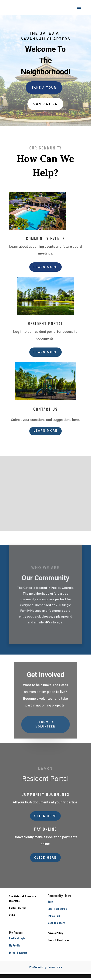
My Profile (15, 945)
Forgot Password (18, 952)
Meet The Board (56, 923)
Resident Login (17, 938)
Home (51, 901)
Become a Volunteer (45, 723)
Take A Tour (44, 88)
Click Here (45, 816)
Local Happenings (57, 909)
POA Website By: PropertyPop (46, 967)
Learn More (45, 267)
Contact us (45, 104)
